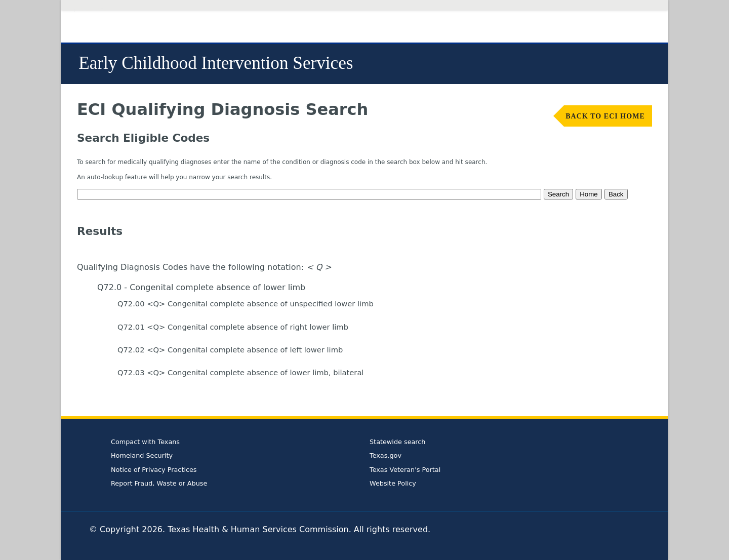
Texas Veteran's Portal (405, 470)
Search (558, 194)
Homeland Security (142, 455)
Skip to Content (86, 9)
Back (616, 194)
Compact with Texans (145, 442)
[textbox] (309, 194)
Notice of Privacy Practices (154, 470)
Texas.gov (386, 455)
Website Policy (393, 483)
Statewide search (397, 442)
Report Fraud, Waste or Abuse (159, 483)
